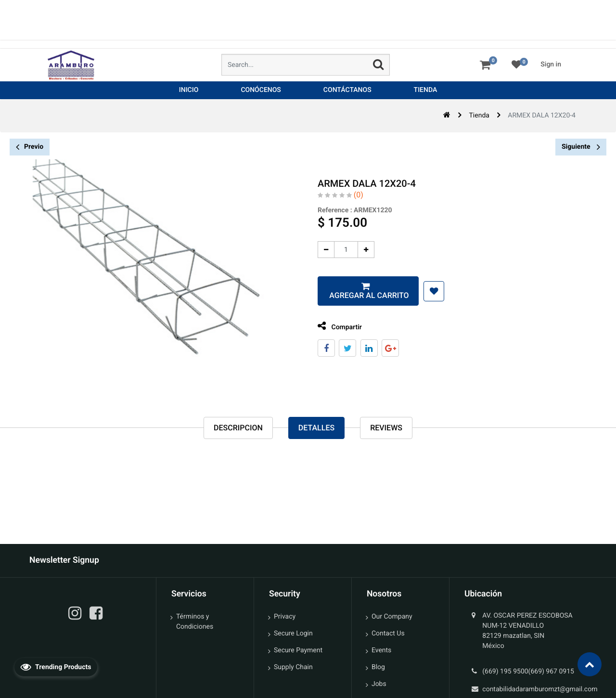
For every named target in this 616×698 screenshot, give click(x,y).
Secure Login (293, 633)
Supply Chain (293, 667)
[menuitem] (189, 90)
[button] (429, 291)
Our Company (392, 617)
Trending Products (56, 667)
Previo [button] (30, 147)
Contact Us (388, 633)
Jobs (379, 684)
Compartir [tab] (334, 326)
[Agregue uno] (361, 250)
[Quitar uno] (321, 250)
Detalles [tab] (316, 428)
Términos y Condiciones (195, 622)
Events (381, 650)
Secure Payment (298, 650)
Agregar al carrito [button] (363, 295)
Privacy (285, 617)
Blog (378, 667)
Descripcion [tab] (238, 428)
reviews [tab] (386, 428)
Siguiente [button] (581, 147)
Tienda (479, 116)
